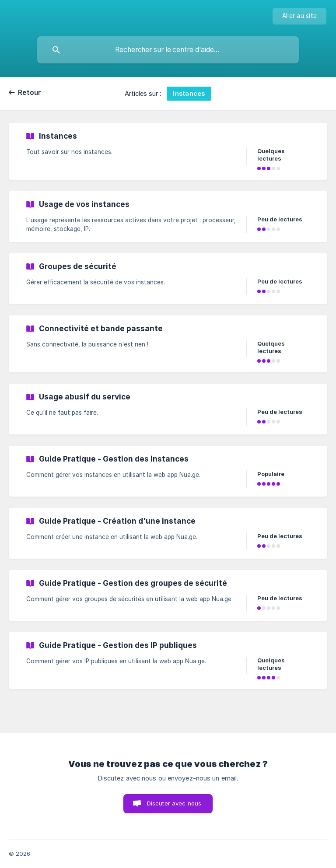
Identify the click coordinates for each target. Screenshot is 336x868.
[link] (168, 151)
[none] (299, 16)
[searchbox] (168, 50)
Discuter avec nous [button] (174, 803)
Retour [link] (30, 93)
